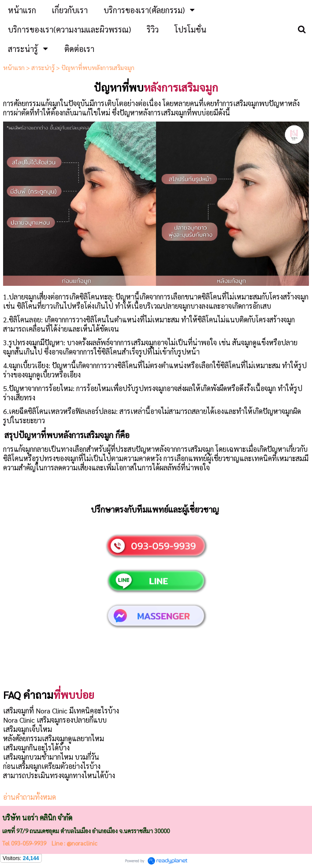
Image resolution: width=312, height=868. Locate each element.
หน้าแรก (14, 67)
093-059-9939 (29, 843)
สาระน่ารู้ (43, 67)
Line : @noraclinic (74, 843)
